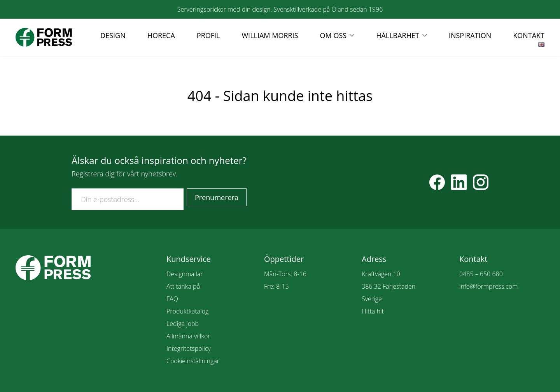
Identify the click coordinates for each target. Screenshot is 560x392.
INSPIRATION (470, 35)
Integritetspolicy (189, 348)
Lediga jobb (183, 324)
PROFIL (208, 35)
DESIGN (113, 35)
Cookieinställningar (193, 361)
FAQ (172, 299)
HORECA (161, 35)
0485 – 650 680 (481, 274)
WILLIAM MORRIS (270, 35)
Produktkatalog (187, 311)
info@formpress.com (488, 286)
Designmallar (185, 274)
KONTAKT (529, 35)
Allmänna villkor (188, 336)
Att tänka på (183, 286)
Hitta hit (373, 311)
